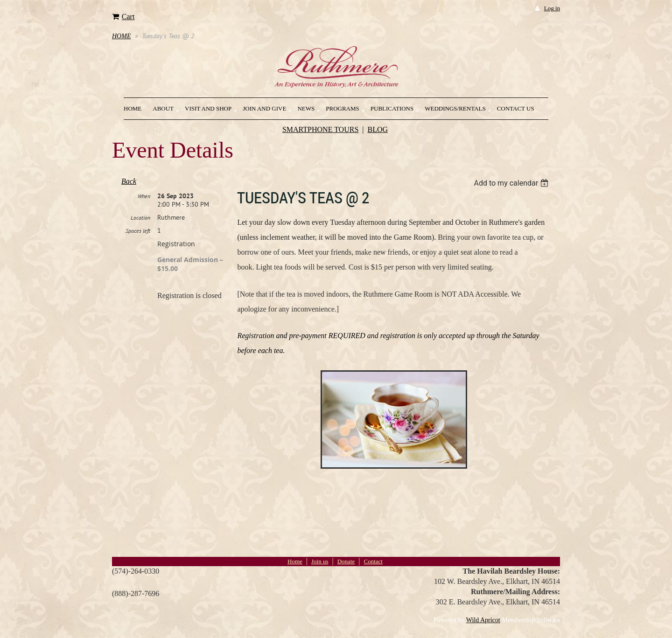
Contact (373, 561)
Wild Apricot (483, 620)
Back (129, 181)
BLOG (378, 129)
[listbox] (512, 183)
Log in (552, 8)
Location (140, 218)
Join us (320, 561)
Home (295, 561)
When (144, 196)
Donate (346, 561)
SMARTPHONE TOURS (320, 129)
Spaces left (138, 231)
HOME (121, 36)
